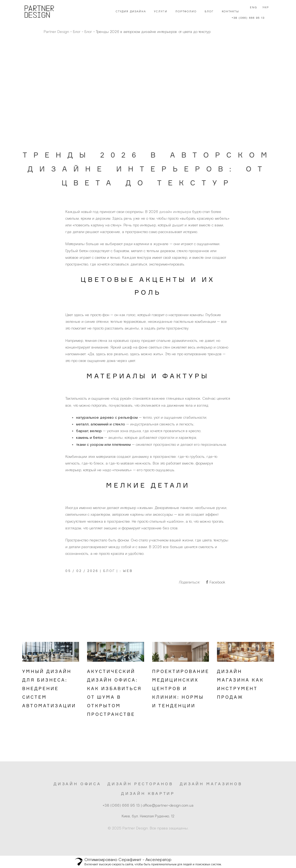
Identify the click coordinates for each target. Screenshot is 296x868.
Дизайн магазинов (211, 784)
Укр (264, 12)
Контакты (229, 12)
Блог (208, 12)
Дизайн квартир (148, 793)
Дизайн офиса (77, 784)
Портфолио (184, 12)
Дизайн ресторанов (140, 784)
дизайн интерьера (175, 212)
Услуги (159, 12)
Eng (252, 12)
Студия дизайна (129, 12)
